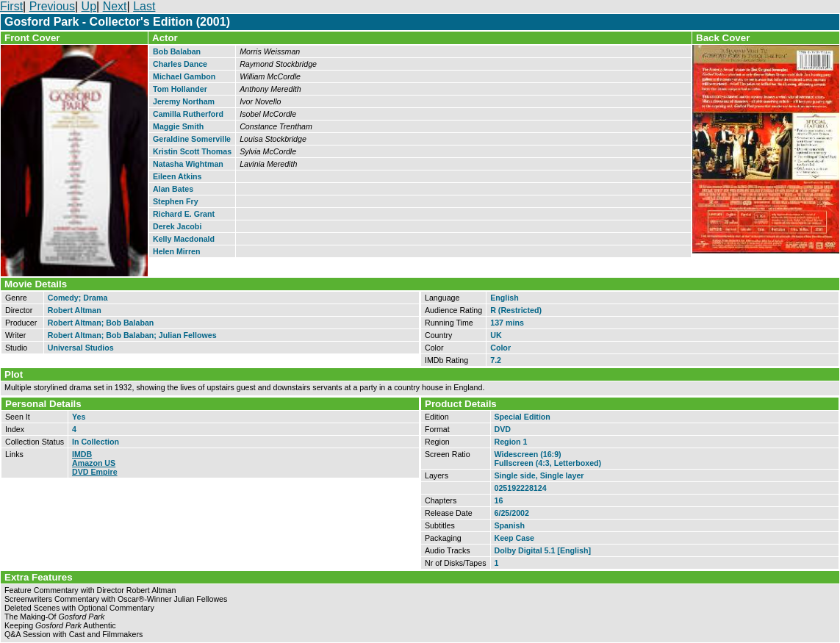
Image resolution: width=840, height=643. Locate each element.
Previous (52, 6)
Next (115, 6)
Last (144, 6)
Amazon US (94, 463)
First (11, 6)
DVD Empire (95, 472)
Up (89, 6)
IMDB (82, 454)
